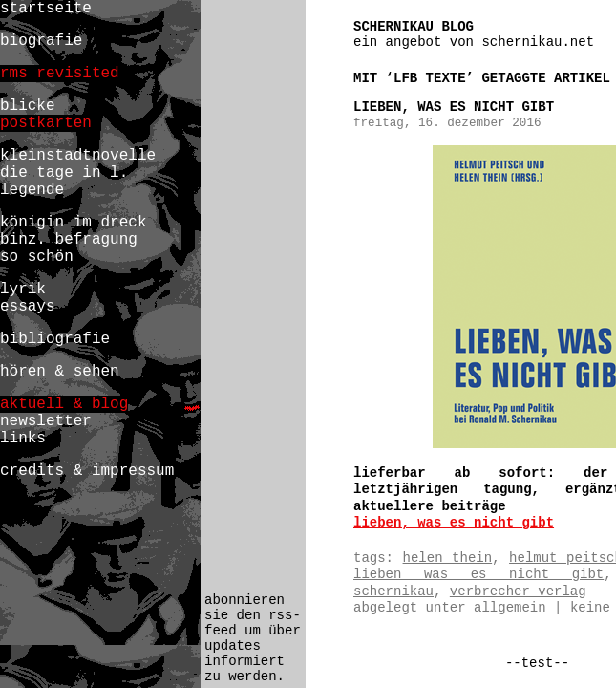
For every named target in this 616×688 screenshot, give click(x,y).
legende (32, 190)
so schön (37, 257)
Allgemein (510, 608)
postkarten (46, 123)
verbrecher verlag (518, 591)
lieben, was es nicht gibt (454, 107)
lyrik (23, 290)
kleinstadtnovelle (78, 156)
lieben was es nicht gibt (478, 574)
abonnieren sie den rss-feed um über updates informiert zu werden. (253, 638)
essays (28, 307)
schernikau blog (414, 27)
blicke (28, 106)
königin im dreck (73, 223)
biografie (41, 41)
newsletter (46, 421)
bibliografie (55, 339)
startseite (46, 9)
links (23, 439)
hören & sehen (60, 372)
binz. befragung (69, 240)
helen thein (448, 558)
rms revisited (60, 74)
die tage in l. (64, 173)
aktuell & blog (64, 404)
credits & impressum (87, 471)
